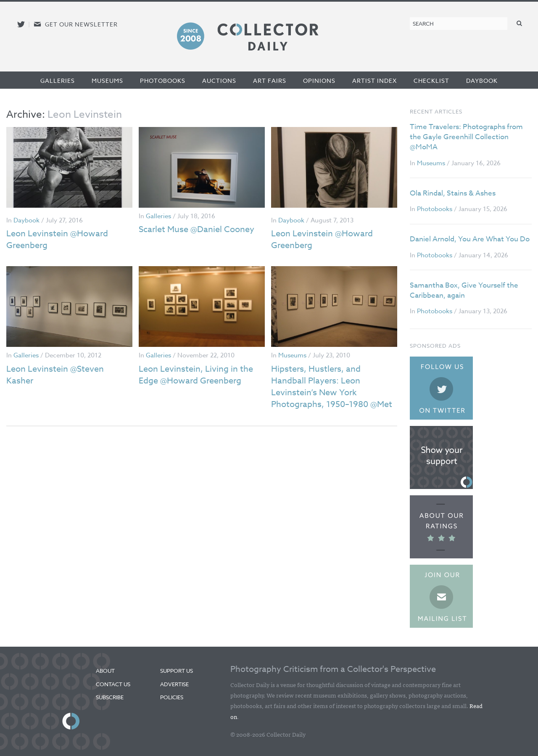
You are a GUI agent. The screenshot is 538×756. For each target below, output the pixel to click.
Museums (107, 81)
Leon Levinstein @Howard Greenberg (57, 239)
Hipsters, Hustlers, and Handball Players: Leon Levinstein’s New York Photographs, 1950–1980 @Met (332, 387)
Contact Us (113, 684)
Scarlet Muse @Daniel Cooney (196, 229)
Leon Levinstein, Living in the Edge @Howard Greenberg (196, 375)
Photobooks (163, 81)
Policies (172, 697)
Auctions (219, 81)
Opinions (319, 81)
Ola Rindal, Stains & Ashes (453, 193)
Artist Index (374, 81)
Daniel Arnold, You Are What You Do (470, 239)
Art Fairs (270, 81)
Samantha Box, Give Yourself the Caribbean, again (464, 290)
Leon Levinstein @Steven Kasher (55, 375)
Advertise (174, 684)
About (105, 671)
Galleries (58, 81)
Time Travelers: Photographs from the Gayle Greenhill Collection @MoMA (466, 137)
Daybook (482, 81)
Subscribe (110, 697)
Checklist (431, 81)
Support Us (177, 671)
